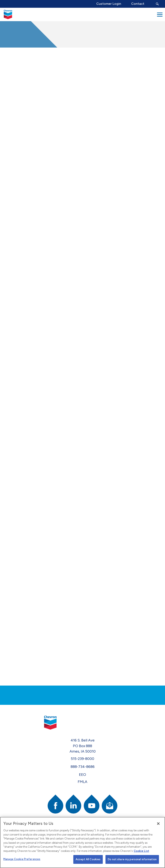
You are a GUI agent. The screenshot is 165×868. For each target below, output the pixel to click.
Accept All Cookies (88, 859)
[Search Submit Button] (157, 4)
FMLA (82, 782)
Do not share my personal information (132, 859)
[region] (82, 842)
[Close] (158, 824)
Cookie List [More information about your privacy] (141, 851)
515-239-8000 (82, 759)
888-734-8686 (83, 767)
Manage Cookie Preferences (22, 859)
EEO (82, 774)
